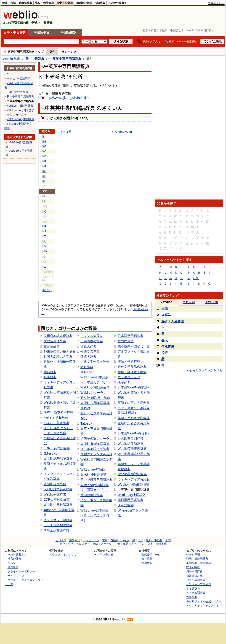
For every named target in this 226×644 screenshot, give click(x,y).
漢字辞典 (124, 382)
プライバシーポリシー (21, 571)
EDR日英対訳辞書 (57, 448)
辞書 (5, 3)
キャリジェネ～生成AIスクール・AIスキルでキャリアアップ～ (203, 606)
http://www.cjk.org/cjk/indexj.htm (69, 98)
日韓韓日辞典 (84, 3)
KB (44, 146)
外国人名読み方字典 (58, 357)
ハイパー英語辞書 (56, 423)
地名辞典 (50, 372)
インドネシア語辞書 (58, 520)
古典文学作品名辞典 (95, 362)
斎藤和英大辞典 (55, 484)
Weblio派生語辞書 (131, 444)
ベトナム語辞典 (196, 593)
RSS (130, 620)
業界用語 (75, 540)
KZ (44, 267)
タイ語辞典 (193, 589)
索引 (53, 52)
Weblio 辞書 (12, 59)
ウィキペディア (129, 377)
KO (45, 212)
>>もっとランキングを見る (204, 371)
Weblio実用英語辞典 (95, 403)
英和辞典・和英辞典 (199, 563)
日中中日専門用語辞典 (96, 480)
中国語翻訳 (69, 32)
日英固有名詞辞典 (130, 438)
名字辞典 (50, 377)
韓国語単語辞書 (92, 495)
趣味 (95, 544)
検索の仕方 (14, 559)
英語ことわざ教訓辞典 (134, 418)
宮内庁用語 (126, 341)
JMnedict (50, 453)
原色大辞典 (88, 346)
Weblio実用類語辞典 (95, 387)
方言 (142, 544)
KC (44, 151)
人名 (134, 544)
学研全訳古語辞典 (56, 530)
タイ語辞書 (126, 505)
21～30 (211, 302)
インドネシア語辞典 (199, 584)
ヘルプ (12, 563)
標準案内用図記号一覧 (134, 346)
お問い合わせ (105, 554)
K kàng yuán (123, 132)
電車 (105, 540)
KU (44, 242)
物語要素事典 (90, 351)
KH (44, 176)
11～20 (189, 302)
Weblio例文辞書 (55, 494)
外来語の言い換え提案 (60, 351)
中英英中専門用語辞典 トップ (24, 52)
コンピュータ (91, 540)
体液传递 (168, 346)
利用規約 (13, 567)
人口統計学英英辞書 (58, 489)
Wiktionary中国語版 (132, 495)
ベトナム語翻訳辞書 (58, 525)
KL (44, 197)
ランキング (69, 52)
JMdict (85, 408)
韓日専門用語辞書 (130, 500)
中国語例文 (42, 32)
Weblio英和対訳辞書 (132, 474)
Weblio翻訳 (193, 567)
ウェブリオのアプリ (64, 554)
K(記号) (47, 290)
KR (44, 226)
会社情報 (147, 559)
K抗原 (68, 132)
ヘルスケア (83, 544)
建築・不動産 (154, 540)
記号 (196, 278)
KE (44, 162)
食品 (125, 544)
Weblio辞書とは (17, 554)
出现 (165, 309)
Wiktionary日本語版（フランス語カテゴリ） (95, 515)
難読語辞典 (52, 346)
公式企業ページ (151, 554)
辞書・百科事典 (157, 544)
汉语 (165, 353)
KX (44, 257)
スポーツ (106, 544)
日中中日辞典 (65, 3)
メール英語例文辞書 (95, 449)
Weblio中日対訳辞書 (58, 505)
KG (45, 171)
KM (45, 202)
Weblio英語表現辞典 (132, 449)
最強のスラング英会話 (96, 454)
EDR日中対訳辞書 (57, 499)
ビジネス (61, 540)
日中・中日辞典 (15, 32)
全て (10, 74)
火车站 (166, 315)
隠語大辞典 (88, 357)
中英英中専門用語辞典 (65, 59)
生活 (71, 544)
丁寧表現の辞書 (92, 341)
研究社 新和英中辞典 (95, 398)
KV (44, 247)
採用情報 (147, 563)
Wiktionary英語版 (93, 469)
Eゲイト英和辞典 (56, 418)
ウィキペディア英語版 (134, 479)
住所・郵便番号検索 (132, 372)
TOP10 (166, 302)
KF (44, 167)
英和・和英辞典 (44, 3)
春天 (165, 340)
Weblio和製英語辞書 (95, 444)
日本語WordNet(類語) (133, 387)
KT (44, 237)
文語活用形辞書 (55, 341)
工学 (141, 540)
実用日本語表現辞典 (58, 336)
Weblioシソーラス (93, 393)
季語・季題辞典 (129, 361)
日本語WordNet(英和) (133, 433)
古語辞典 (100, 3)
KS (44, 232)
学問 (168, 540)
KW (45, 252)
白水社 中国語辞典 (94, 474)
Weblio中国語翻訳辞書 (134, 485)
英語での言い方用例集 (134, 403)
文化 (62, 544)
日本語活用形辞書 (130, 336)
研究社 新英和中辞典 (58, 412)
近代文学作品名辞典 (132, 367)
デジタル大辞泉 (92, 336)
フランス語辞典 (196, 580)
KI (44, 181)
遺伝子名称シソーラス (96, 439)
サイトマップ (16, 576)
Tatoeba (86, 423)
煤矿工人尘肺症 (173, 321)
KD (44, 156)
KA (44, 141)
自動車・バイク (120, 540)
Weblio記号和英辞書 (58, 459)
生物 (117, 544)
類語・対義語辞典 (21, 3)
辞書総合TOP (216, 3)
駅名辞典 (87, 367)
